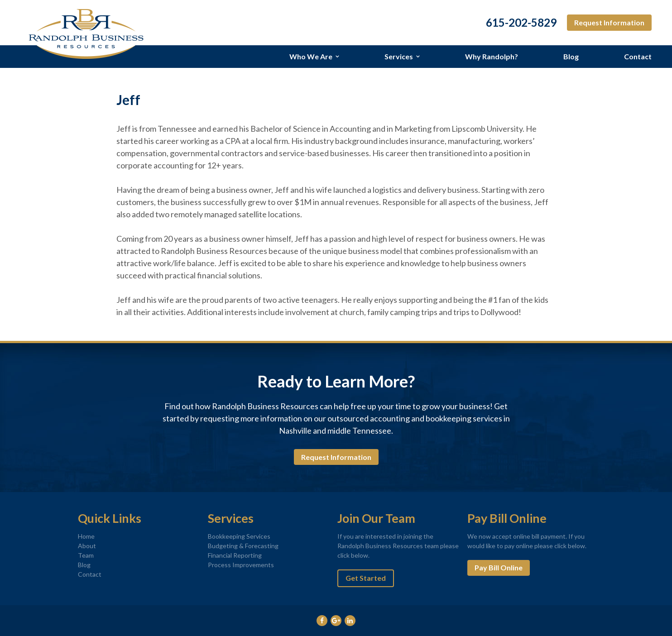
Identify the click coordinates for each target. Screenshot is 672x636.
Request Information (609, 22)
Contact (638, 56)
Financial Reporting (235, 555)
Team (86, 555)
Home (86, 536)
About (87, 546)
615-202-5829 (521, 23)
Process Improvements (241, 565)
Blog (571, 56)
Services (399, 56)
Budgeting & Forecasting (243, 546)
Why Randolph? (492, 56)
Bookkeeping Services (239, 536)
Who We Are (311, 56)
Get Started (366, 578)
